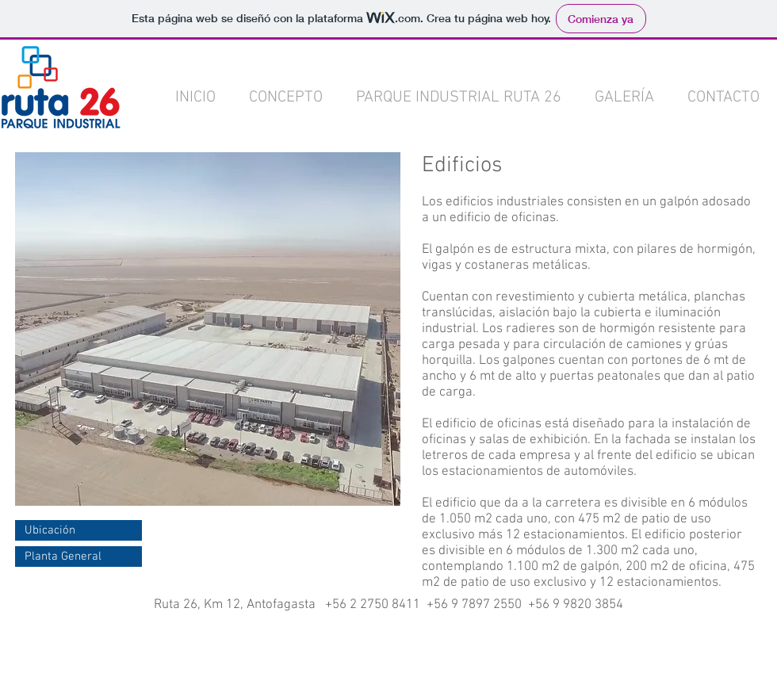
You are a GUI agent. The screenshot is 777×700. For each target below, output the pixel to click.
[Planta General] (78, 557)
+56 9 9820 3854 (576, 605)
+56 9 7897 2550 (474, 605)
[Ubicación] (78, 530)
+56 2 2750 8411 (373, 605)
